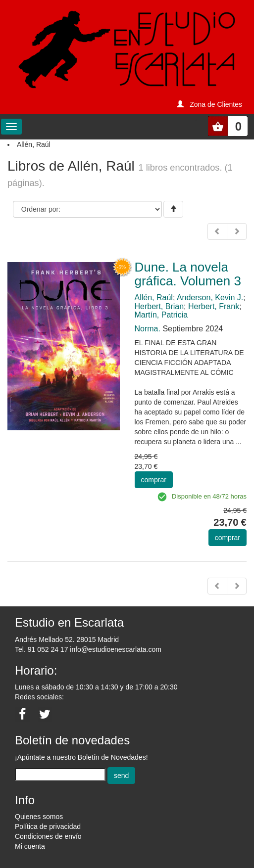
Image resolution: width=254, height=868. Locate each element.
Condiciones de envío (48, 836)
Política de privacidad (48, 826)
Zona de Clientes (216, 104)
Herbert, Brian (159, 306)
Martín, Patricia (161, 315)
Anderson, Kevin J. (210, 297)
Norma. (148, 329)
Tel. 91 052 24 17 (41, 649)
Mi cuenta (30, 846)
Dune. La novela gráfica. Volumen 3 (188, 274)
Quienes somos (39, 817)
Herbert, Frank (214, 306)
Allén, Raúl (154, 297)
